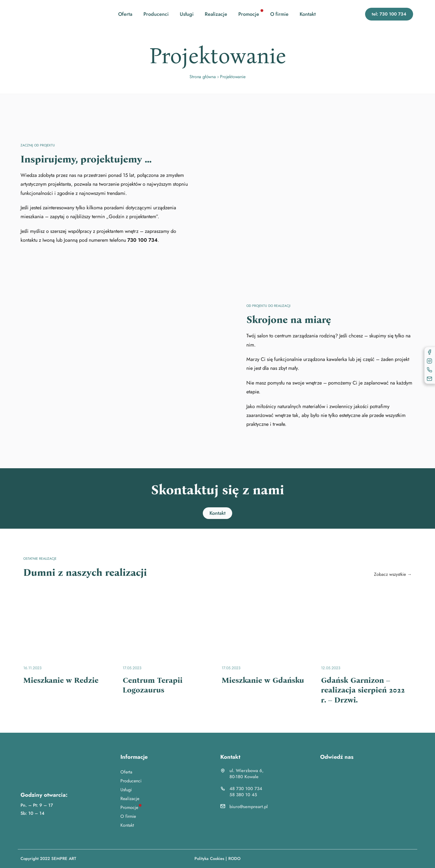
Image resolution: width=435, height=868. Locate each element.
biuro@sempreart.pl (249, 807)
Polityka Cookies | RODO (217, 859)
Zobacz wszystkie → (393, 574)
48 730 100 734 (246, 789)
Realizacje (216, 14)
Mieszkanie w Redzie (61, 680)
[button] (389, 14)
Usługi (187, 14)
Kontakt (308, 14)
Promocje (249, 14)
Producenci (156, 14)
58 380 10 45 (243, 795)
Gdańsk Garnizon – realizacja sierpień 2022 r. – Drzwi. (363, 690)
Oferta (125, 14)
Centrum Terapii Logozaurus (153, 685)
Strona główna (203, 77)
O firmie (279, 14)
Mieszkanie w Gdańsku (263, 680)
